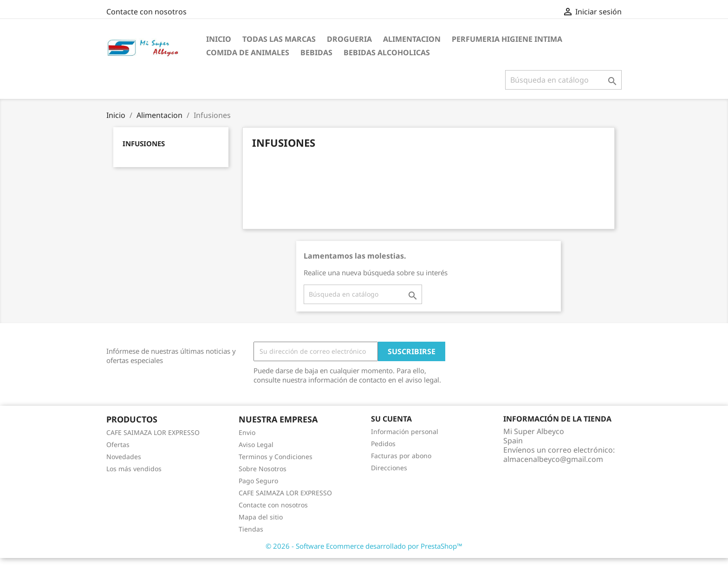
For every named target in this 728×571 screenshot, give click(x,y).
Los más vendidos (134, 469)
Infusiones (144, 143)
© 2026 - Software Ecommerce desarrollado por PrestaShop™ (364, 546)
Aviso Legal (256, 444)
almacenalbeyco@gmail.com (553, 459)
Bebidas (316, 52)
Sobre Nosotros (263, 469)
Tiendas (251, 529)
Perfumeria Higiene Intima (507, 39)
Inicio (219, 39)
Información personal (405, 431)
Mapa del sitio (261, 517)
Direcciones (389, 468)
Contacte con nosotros (146, 12)
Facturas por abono (401, 456)
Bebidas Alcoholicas (387, 52)
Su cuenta (391, 419)
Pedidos (383, 444)
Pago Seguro (258, 481)
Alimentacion (412, 39)
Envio (247, 432)
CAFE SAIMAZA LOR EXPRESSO (153, 432)
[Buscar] (563, 80)
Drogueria (349, 39)
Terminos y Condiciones (276, 457)
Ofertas (118, 444)
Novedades (124, 457)
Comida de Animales (248, 52)
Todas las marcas (279, 39)
